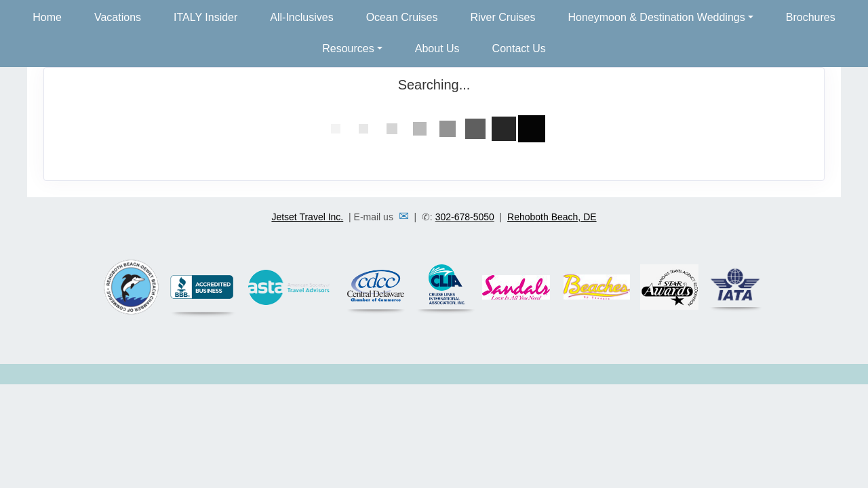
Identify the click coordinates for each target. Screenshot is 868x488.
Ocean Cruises (402, 17)
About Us (437, 48)
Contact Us (519, 48)
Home (47, 17)
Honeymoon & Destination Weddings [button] (657, 17)
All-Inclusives (301, 17)
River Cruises (503, 17)
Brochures (811, 17)
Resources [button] (348, 48)
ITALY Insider (205, 17)
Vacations (118, 17)
